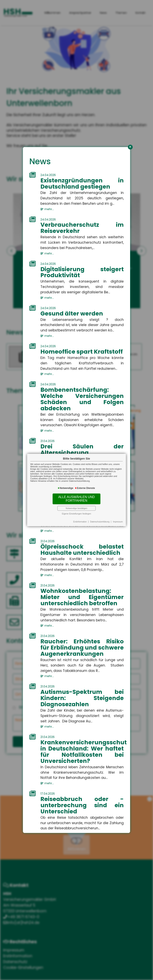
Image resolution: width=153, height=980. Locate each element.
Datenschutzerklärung (100, 522)
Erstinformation (80, 522)
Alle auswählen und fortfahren (76, 499)
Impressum (118, 522)
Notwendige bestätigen (76, 508)
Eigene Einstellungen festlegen (76, 514)
